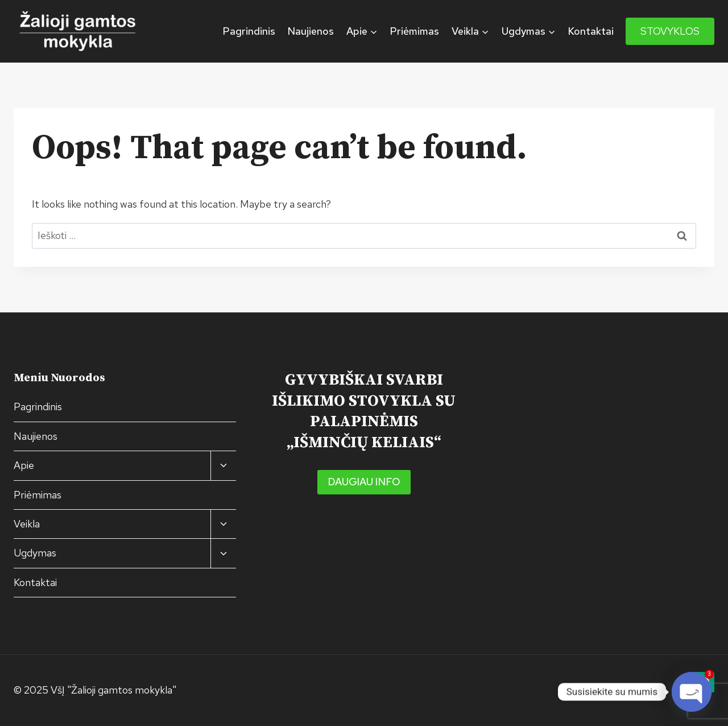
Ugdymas (35, 553)
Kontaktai (591, 31)
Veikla (27, 524)
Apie (24, 465)
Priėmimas (414, 31)
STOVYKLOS (670, 31)
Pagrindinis (249, 31)
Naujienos (311, 31)
